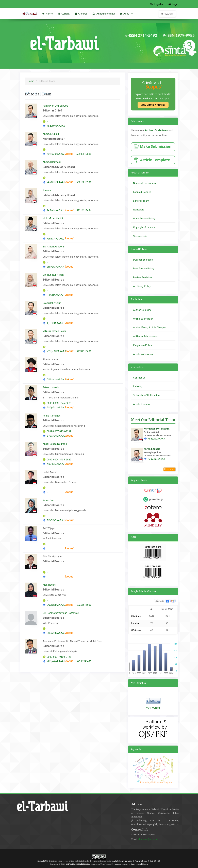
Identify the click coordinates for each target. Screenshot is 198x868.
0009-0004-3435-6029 (59, 460)
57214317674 (84, 210)
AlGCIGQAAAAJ (56, 520)
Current (64, 14)
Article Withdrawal (143, 354)
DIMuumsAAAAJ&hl (58, 380)
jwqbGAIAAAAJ (55, 239)
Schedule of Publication (146, 395)
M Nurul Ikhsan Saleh (54, 331)
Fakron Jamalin (51, 387)
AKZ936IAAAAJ (56, 464)
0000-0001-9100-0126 (59, 657)
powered (94, 864)
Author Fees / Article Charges (150, 328)
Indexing (138, 386)
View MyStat (153, 708)
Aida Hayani (49, 585)
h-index (135, 623)
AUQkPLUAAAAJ (56, 408)
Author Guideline (142, 310)
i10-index (136, 630)
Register (157, 4)
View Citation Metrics (153, 105)
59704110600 (84, 351)
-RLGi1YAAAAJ (55, 295)
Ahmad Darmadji (52, 162)
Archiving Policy (142, 286)
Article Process (142, 404)
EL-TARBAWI (43, 861)
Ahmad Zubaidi (51, 134)
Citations (136, 616)
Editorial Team (141, 201)
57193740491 (84, 661)
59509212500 (84, 154)
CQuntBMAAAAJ (56, 605)
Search (167, 14)
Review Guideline (143, 278)
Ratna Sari (48, 500)
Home (47, 14)
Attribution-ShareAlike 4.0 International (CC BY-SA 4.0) (137, 861)
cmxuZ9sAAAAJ (56, 154)
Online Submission (143, 319)
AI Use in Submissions (145, 336)
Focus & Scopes (142, 192)
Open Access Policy (144, 219)
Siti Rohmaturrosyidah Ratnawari (61, 613)
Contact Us (139, 378)
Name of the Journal (145, 183)
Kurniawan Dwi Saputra (55, 106)
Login (173, 4)
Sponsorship (140, 236)
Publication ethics (143, 260)
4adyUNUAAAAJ (56, 126)
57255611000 (84, 605)
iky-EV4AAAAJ (55, 323)
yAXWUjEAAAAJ (56, 182)
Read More (169, 469)
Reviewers (139, 210)
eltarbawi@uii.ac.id (148, 839)
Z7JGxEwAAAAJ (56, 436)
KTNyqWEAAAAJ (56, 351)
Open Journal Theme (139, 864)
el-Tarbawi (30, 14)
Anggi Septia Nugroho (55, 444)
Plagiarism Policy (143, 345)
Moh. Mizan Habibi (53, 218)
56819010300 (84, 182)
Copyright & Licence (144, 227)
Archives (81, 14)
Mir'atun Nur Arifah (53, 275)
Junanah (47, 190)
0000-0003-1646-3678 (59, 403)
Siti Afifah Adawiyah (54, 247)
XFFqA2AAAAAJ (56, 661)
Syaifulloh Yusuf (52, 303)
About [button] (126, 14)
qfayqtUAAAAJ (55, 267)
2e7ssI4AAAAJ (55, 210)
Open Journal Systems (110, 864)
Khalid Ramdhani (52, 416)
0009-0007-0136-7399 (59, 431)
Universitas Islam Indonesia (78, 864)
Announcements (104, 14)
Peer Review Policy (144, 269)
